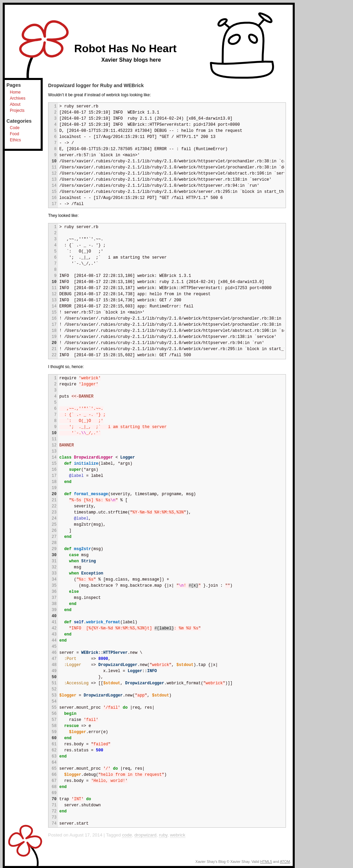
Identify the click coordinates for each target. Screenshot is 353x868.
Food (14, 134)
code (127, 835)
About (15, 104)
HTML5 (266, 862)
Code (15, 128)
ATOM (285, 862)
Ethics (15, 140)
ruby (163, 835)
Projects (17, 110)
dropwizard (146, 835)
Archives (18, 98)
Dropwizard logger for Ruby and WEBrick (96, 85)
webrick (178, 835)
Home (15, 92)
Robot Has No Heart (125, 48)
